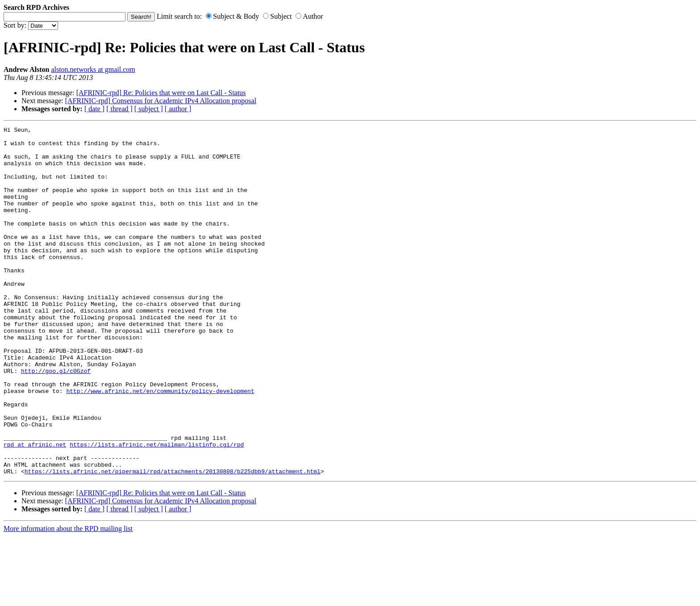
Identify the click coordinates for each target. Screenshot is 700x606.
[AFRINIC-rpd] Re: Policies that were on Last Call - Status (161, 93)
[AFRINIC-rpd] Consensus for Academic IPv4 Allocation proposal (161, 101)
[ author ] (178, 109)
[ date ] (94, 109)
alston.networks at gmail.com (93, 69)
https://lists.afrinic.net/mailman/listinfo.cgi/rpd (157, 509)
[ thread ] (119, 109)
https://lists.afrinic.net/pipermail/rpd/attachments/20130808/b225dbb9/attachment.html (173, 541)
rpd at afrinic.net (35, 509)
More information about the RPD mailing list (68, 598)
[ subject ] (149, 109)
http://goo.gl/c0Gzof (56, 420)
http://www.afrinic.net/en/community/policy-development (160, 444)
